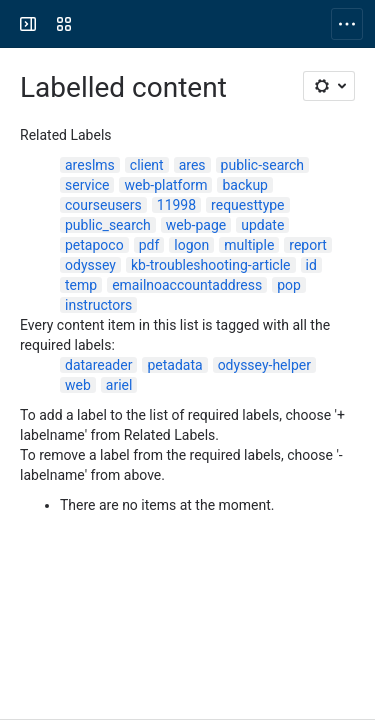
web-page (196, 225)
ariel (119, 385)
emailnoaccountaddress (187, 285)
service (87, 185)
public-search (262, 165)
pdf (149, 245)
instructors (98, 305)
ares (192, 165)
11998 (176, 205)
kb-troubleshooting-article (211, 265)
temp (81, 285)
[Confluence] (92, 24)
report (308, 245)
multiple (249, 245)
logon (191, 245)
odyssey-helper (264, 365)
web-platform (165, 185)
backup (244, 185)
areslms (90, 165)
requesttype (247, 205)
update (262, 225)
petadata (174, 365)
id (311, 265)
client (147, 165)
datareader (98, 365)
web (78, 385)
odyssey (90, 265)
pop (289, 285)
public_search (108, 225)
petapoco (94, 245)
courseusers (103, 205)
